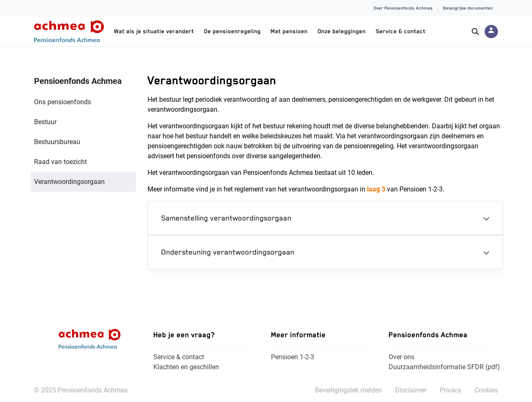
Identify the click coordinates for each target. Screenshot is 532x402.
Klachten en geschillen (186, 367)
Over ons (401, 357)
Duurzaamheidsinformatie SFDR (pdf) (444, 367)
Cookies (486, 390)
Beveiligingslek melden (349, 390)
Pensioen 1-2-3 (293, 357)
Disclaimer (411, 390)
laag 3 (376, 189)
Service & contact (179, 357)
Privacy (451, 390)
